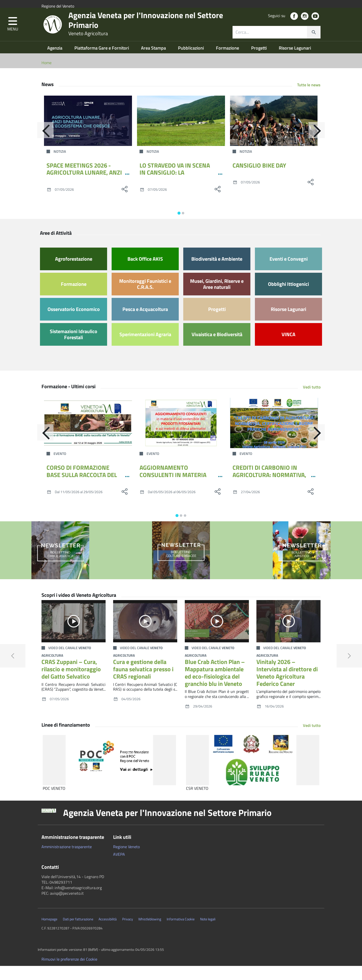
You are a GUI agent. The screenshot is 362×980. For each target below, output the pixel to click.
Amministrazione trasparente (67, 861)
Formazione (228, 62)
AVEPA (119, 868)
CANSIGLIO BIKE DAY (259, 179)
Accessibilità (108, 933)
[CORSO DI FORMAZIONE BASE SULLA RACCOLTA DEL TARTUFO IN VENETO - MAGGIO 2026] (88, 437)
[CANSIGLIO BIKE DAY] (274, 135)
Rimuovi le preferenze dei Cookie (69, 973)
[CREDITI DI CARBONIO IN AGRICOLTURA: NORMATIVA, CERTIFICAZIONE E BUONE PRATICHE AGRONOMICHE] (274, 437)
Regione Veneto (126, 861)
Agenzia (55, 62)
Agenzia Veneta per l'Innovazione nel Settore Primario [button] (167, 827)
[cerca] (314, 41)
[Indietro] (41, 146)
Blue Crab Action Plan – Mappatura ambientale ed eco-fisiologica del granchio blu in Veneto (215, 687)
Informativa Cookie (181, 933)
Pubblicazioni (191, 62)
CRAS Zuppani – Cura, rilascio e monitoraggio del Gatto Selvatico (71, 683)
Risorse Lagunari (295, 62)
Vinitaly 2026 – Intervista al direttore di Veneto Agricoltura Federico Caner (287, 687)
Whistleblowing (150, 933)
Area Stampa (154, 62)
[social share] (124, 203)
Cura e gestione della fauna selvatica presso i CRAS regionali (143, 683)
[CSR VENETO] (253, 774)
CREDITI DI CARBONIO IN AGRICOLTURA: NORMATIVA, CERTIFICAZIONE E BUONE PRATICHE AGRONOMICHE (269, 492)
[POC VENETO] (109, 774)
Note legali (208, 933)
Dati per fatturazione (78, 933)
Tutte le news (309, 99)
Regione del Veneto (58, 6)
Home (47, 77)
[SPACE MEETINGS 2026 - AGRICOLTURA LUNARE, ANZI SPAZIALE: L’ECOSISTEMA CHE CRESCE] (88, 135)
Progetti (259, 62)
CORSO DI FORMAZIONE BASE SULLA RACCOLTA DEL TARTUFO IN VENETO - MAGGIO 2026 (82, 492)
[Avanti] (321, 146)
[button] (13, 34)
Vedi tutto (312, 401)
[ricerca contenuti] (270, 41)
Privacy (128, 933)
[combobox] (277, 41)
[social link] (294, 25)
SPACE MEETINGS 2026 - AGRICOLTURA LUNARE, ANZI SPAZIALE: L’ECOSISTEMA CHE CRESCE (84, 190)
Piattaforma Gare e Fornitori (102, 62)
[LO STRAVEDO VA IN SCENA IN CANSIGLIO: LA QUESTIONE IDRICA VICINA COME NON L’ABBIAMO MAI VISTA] (181, 135)
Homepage (49, 933)
